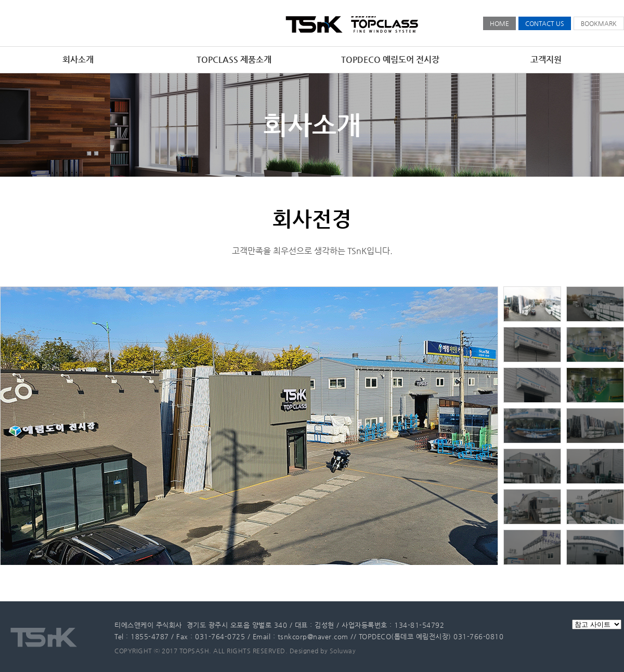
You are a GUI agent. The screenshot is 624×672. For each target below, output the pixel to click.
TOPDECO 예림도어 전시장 (390, 60)
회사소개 (78, 60)
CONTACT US (545, 23)
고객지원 (546, 60)
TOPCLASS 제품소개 (234, 60)
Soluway (343, 651)
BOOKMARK (599, 23)
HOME (499, 23)
